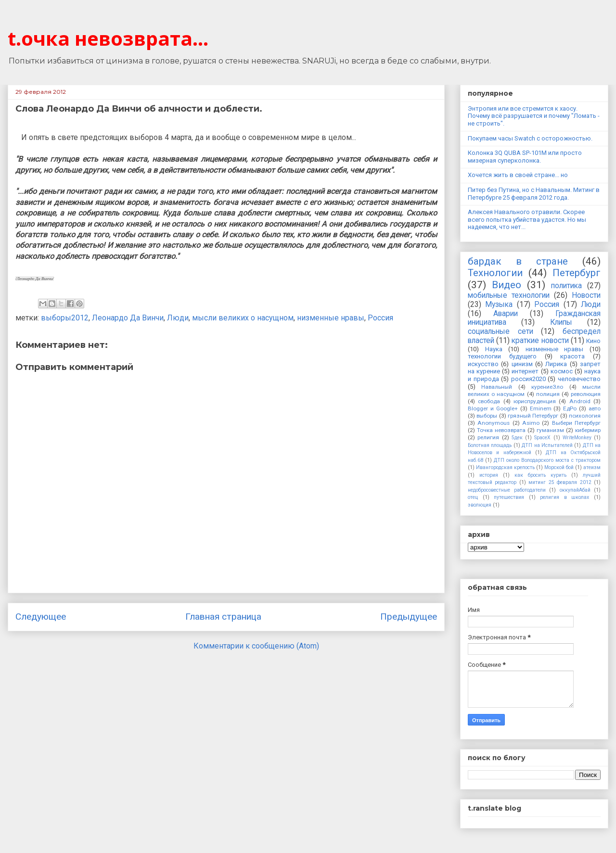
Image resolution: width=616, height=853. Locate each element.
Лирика (556, 364)
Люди (178, 318)
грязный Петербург (533, 416)
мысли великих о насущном (243, 318)
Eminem (541, 408)
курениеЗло (547, 387)
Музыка (499, 305)
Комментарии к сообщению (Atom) (256, 646)
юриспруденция (535, 401)
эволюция (480, 505)
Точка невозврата (501, 430)
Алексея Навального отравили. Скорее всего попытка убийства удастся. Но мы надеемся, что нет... (527, 219)
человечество (579, 379)
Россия (380, 318)
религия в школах (565, 497)
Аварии (506, 314)
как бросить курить (540, 475)
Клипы (561, 322)
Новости (586, 295)
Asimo (531, 423)
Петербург (577, 273)
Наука (494, 349)
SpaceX (542, 438)
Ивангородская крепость (505, 467)
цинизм (522, 364)
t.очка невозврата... (108, 38)
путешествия (509, 497)
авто (595, 408)
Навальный (497, 387)
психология (585, 416)
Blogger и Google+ (493, 408)
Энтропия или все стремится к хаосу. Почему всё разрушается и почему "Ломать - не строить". (534, 116)
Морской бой (559, 467)
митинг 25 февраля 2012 (560, 482)
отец (473, 497)
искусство (483, 364)
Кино (593, 341)
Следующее (41, 617)
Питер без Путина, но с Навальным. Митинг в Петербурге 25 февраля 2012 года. (534, 194)
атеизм (592, 467)
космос (562, 371)
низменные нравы (331, 318)
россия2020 (528, 379)
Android (580, 401)
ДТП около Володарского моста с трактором (547, 460)
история (489, 475)
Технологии (495, 273)
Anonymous (494, 423)
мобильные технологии (509, 295)
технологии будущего (502, 356)
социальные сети (500, 331)
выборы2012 (65, 318)
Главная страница (223, 617)
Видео (507, 285)
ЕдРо (570, 408)
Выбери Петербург (576, 423)
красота (572, 356)
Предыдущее (409, 617)
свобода (489, 401)
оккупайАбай (575, 490)
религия (488, 437)
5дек (517, 438)
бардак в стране (518, 261)
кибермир (588, 430)
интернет (525, 371)
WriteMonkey (577, 438)
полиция (548, 394)
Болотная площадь (490, 445)
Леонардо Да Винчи (128, 318)
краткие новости (540, 341)
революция (586, 394)
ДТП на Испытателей (547, 445)
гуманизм (550, 430)
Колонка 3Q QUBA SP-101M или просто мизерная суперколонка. (525, 157)
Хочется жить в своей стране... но (518, 175)
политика (566, 286)
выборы (487, 416)
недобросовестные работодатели (507, 490)
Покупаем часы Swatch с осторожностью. (530, 138)
